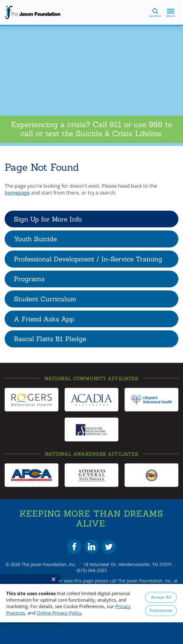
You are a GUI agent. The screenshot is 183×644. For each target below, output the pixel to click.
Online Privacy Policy (59, 613)
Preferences (161, 610)
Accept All (161, 597)
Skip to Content (0, 0)
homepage (17, 193)
